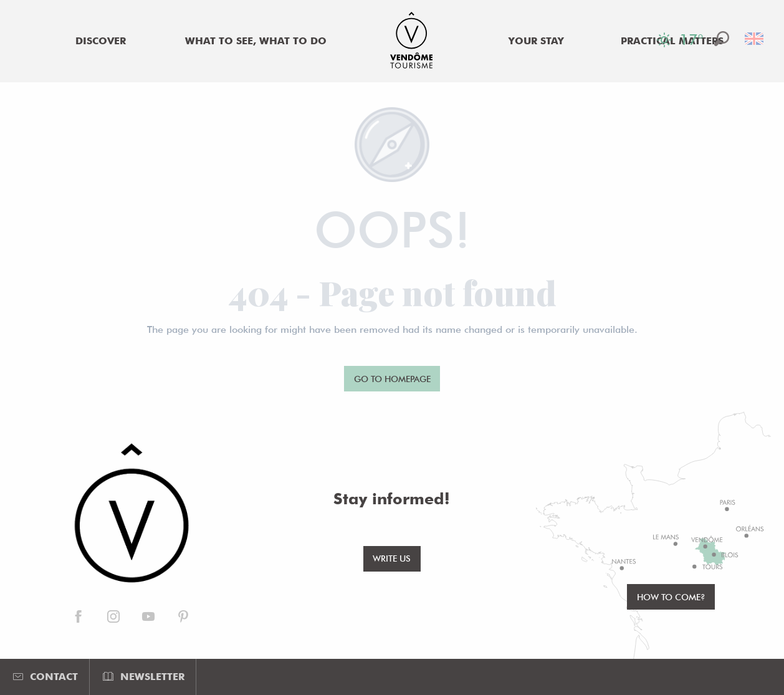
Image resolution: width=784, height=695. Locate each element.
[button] (722, 39)
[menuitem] (100, 41)
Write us (392, 558)
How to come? (671, 597)
